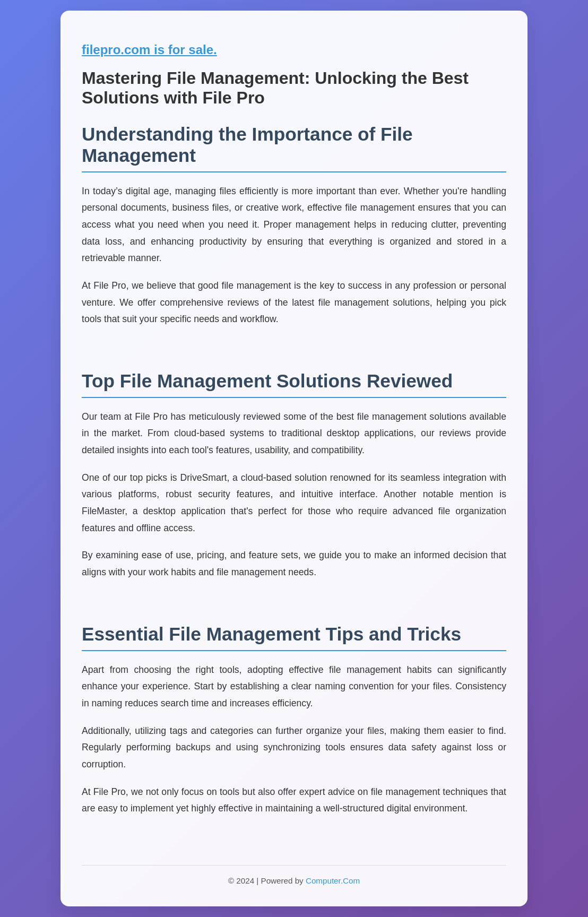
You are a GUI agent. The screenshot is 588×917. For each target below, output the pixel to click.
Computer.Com (333, 881)
